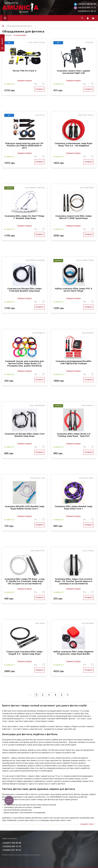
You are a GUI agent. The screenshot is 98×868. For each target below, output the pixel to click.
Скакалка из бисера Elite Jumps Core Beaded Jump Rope (25, 435)
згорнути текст (87, 824)
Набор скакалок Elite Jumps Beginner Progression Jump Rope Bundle (73, 653)
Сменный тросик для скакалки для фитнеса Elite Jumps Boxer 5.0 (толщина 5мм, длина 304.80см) (24, 363)
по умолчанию (20, 35)
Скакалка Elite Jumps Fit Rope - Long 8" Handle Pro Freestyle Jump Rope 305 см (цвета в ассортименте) (24, 581)
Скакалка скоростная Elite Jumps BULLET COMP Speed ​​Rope (74, 217)
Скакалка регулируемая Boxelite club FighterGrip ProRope (73, 362)
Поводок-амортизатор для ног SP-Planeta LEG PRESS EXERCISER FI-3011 (25, 146)
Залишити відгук (25, 80)
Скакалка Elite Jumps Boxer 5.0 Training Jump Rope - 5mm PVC (74, 435)
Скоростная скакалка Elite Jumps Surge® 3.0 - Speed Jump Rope (24, 653)
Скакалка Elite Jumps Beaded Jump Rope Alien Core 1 (74, 508)
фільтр (2, 42)
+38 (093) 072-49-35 (87, 11)
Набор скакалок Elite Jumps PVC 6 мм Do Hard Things (74, 290)
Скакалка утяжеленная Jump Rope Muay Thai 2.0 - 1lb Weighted (73, 144)
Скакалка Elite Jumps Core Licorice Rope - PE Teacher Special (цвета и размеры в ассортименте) (74, 581)
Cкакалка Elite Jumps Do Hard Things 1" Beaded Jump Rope (24, 217)
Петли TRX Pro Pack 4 (24, 71)
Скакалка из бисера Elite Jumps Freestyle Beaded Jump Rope (24, 290)
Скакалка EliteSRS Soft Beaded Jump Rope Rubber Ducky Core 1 (25, 508)
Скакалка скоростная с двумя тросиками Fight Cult (73, 72)
